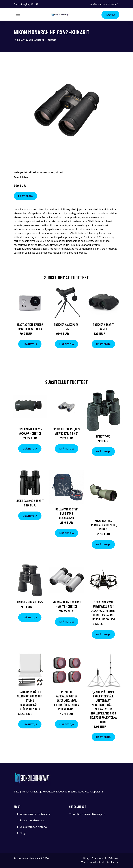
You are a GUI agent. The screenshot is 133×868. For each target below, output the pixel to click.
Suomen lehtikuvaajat (32, 820)
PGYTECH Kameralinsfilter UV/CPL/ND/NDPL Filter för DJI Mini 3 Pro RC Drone (66, 700)
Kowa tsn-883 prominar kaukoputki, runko (103, 525)
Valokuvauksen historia (33, 827)
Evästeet (113, 858)
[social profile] (37, 4)
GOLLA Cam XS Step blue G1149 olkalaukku (67, 513)
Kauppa (110, 15)
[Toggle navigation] (18, 14)
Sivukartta (112, 862)
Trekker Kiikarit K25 (30, 602)
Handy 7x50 (103, 436)
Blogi (23, 833)
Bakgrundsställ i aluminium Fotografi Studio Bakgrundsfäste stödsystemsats (30, 700)
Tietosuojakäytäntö (93, 862)
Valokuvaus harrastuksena (35, 814)
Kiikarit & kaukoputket (31, 40)
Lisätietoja (25, 196)
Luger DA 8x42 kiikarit (30, 501)
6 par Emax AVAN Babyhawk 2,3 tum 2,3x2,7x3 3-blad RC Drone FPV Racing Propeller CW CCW (103, 610)
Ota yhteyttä (99, 858)
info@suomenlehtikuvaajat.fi (104, 4)
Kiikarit (52, 40)
